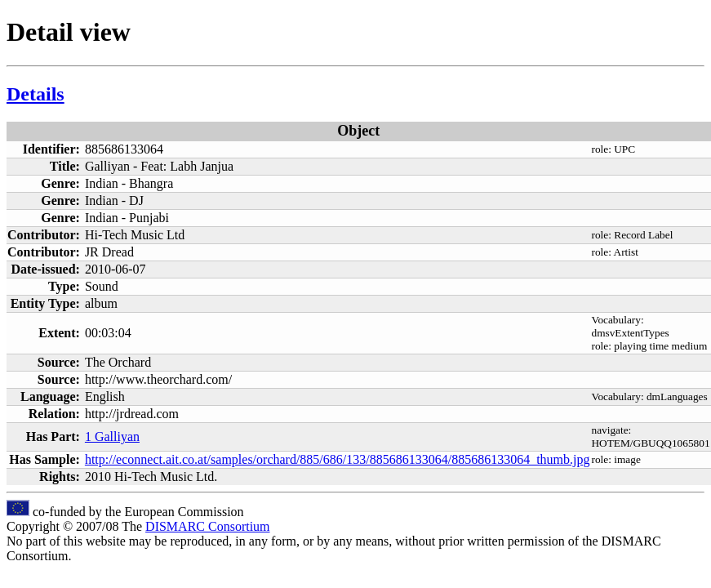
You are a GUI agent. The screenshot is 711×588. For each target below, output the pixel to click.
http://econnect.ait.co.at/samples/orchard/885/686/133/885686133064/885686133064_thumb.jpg (338, 459)
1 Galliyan (112, 437)
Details (36, 94)
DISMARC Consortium (207, 526)
